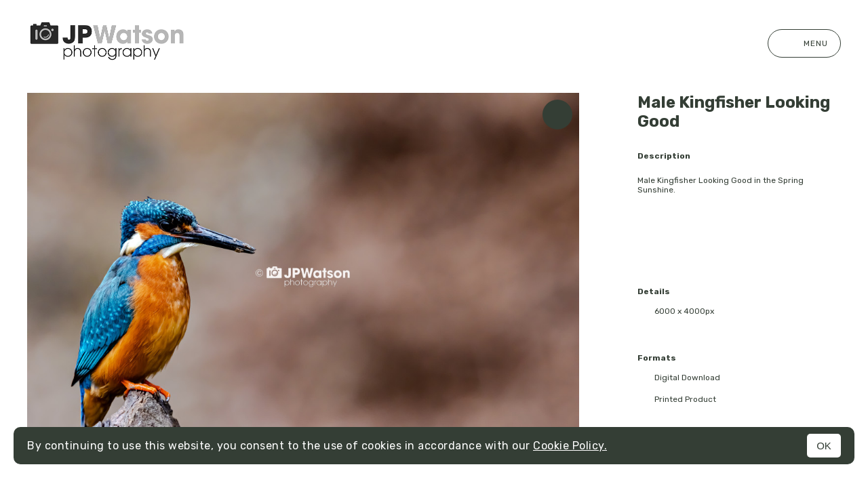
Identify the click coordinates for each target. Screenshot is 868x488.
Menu (804, 43)
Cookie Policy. (570, 446)
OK (824, 446)
